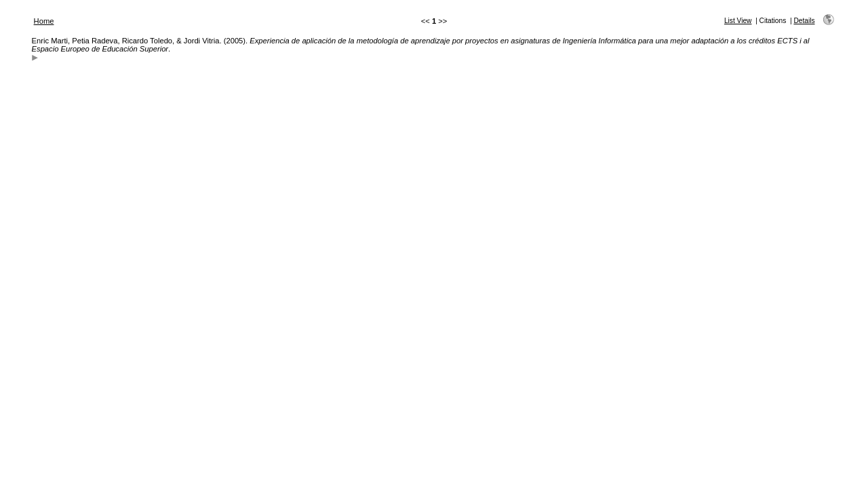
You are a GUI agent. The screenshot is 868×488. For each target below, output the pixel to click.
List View (738, 21)
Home (44, 21)
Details (804, 21)
